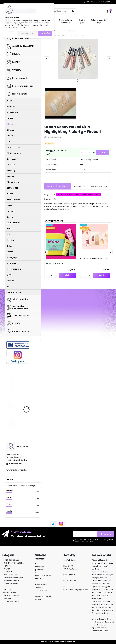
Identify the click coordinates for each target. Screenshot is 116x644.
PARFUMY (13, 324)
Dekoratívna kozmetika (20, 86)
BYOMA (10, 118)
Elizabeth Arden (14, 153)
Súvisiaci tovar (99, 186)
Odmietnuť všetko (27, 33)
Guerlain (11, 176)
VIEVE (9, 275)
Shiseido (11, 240)
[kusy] (85, 153)
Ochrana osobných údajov (99, 21)
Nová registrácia (105, 2)
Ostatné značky (14, 292)
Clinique (10, 130)
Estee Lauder (12, 159)
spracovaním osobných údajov (97, 539)
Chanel (10, 136)
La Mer (10, 205)
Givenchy (11, 171)
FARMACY (11, 165)
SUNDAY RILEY (13, 263)
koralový (10, 511)
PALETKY (13, 62)
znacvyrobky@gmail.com (78, 590)
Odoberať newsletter (28, 536)
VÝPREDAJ (14, 70)
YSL (8, 287)
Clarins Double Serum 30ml (28, 382)
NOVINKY (13, 54)
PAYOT (10, 229)
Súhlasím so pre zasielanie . (94, 541)
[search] (73, 11)
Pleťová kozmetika (18, 94)
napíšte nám (15, 464)
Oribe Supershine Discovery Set (26, 421)
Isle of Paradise (14, 200)
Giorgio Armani (14, 182)
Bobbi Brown (12, 112)
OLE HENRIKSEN (13, 223)
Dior (9, 142)
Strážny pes (82, 21)
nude (8, 504)
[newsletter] (106, 534)
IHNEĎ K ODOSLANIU (18, 38)
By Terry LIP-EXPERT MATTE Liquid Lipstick (28, 402)
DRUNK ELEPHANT (14, 147)
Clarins (10, 124)
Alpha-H (10, 101)
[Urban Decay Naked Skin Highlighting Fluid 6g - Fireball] (78, 59)
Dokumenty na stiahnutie (65, 21)
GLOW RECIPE (13, 188)
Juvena (10, 194)
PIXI (8, 234)
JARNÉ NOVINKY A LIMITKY (21, 46)
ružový (9, 497)
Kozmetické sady (17, 78)
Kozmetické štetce (18, 332)
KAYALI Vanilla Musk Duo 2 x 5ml (94, 258)
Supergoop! (12, 258)
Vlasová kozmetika (18, 316)
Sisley (9, 246)
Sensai (10, 252)
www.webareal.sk (67, 642)
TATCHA (10, 281)
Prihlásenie (90, 2)
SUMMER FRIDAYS (14, 269)
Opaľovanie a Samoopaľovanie (17, 307)
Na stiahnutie (79, 186)
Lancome (11, 211)
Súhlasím (45, 33)
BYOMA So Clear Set (55, 263)
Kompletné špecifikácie (58, 186)
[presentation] (47, 59)
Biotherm (11, 107)
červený (10, 491)
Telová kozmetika (17, 299)
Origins (10, 217)
